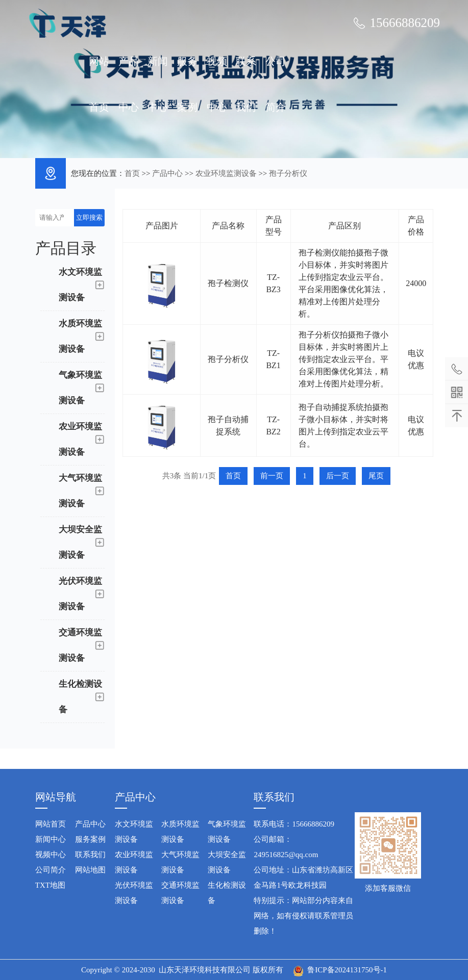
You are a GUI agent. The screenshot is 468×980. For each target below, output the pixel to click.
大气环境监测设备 (180, 862)
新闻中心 (158, 84)
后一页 (338, 476)
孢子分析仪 (288, 173)
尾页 (376, 476)
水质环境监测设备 (180, 832)
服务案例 (187, 84)
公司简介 (276, 84)
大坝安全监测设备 (227, 862)
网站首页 (99, 84)
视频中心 (217, 84)
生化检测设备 (227, 893)
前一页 (272, 476)
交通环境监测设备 (180, 893)
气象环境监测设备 (227, 832)
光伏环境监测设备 (134, 893)
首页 (132, 173)
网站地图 (90, 870)
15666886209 (405, 23)
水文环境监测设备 (134, 832)
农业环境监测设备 (226, 173)
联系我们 (246, 84)
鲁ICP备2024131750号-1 (347, 970)
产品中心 (129, 84)
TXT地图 (50, 885)
